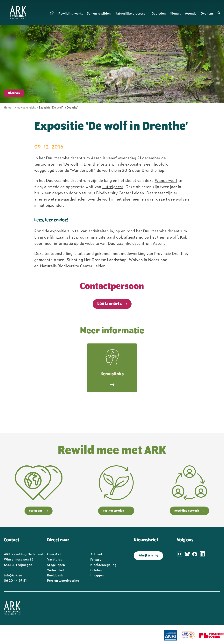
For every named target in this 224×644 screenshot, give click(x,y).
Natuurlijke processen (131, 13)
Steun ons (39, 511)
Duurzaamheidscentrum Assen (136, 243)
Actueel (96, 554)
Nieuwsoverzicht (25, 107)
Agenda (191, 13)
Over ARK (54, 554)
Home (52, 13)
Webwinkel (55, 570)
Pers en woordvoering (63, 580)
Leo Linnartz (109, 304)
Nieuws (175, 13)
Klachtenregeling (103, 565)
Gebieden (159, 13)
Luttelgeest (113, 186)
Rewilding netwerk (189, 511)
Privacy (96, 559)
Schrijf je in (148, 556)
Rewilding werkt (71, 13)
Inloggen (97, 575)
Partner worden (116, 511)
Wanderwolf (166, 180)
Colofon (96, 570)
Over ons (207, 13)
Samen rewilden (99, 13)
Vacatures (55, 559)
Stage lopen (56, 565)
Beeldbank (55, 575)
